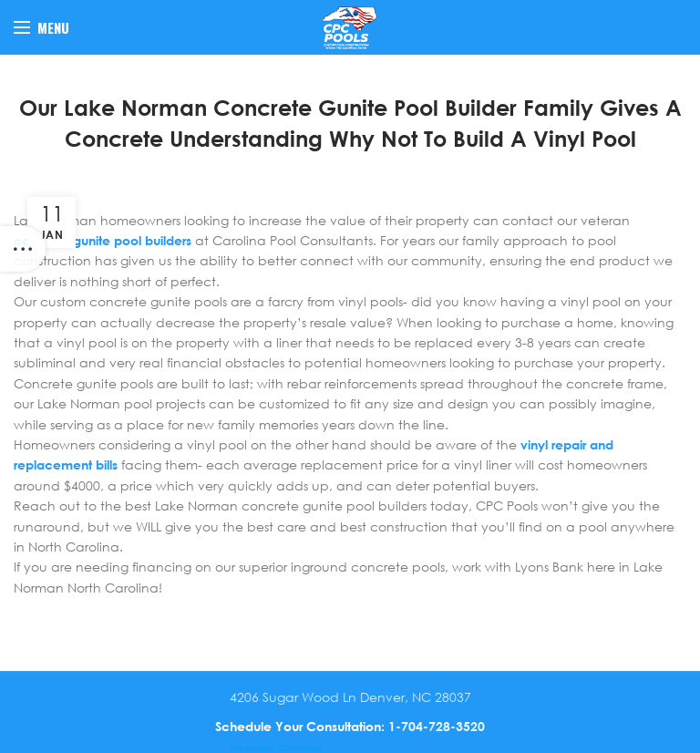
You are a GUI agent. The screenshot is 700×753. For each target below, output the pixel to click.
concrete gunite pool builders (103, 240)
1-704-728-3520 (437, 726)
